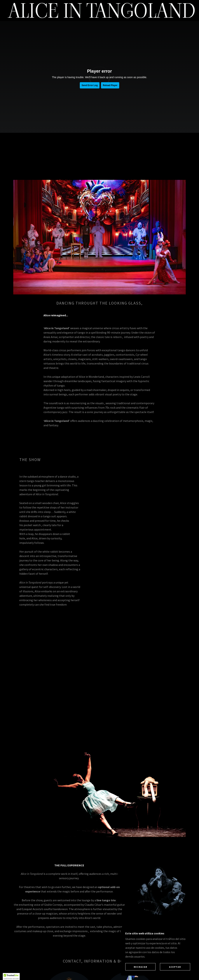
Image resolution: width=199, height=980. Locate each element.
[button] (11, 977)
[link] (101, 10)
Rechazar (140, 967)
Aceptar (175, 967)
